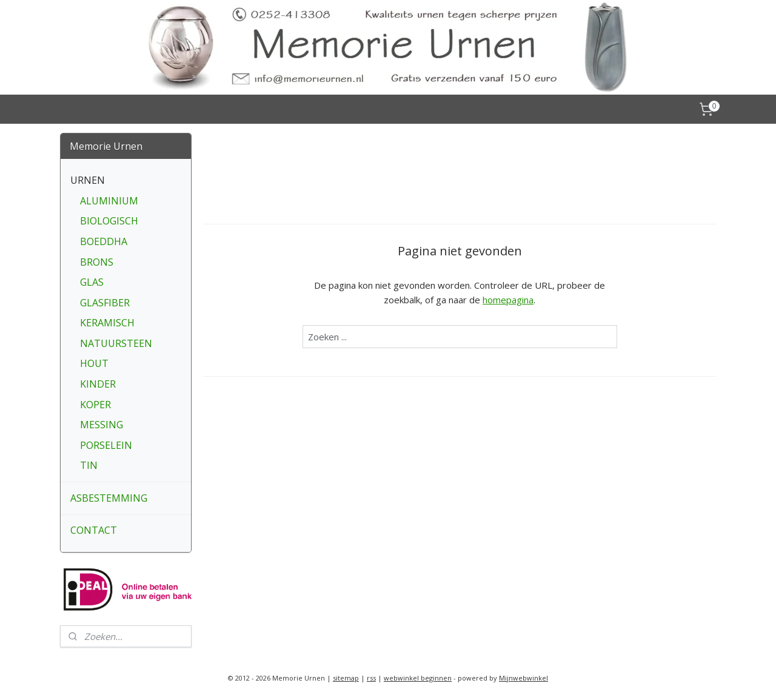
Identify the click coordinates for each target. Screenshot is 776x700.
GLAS (92, 282)
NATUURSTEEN (116, 343)
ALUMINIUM (109, 201)
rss (371, 678)
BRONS (97, 262)
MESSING (102, 425)
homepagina (508, 300)
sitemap (346, 678)
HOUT (94, 363)
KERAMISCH (107, 323)
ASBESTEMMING (109, 498)
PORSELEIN (106, 445)
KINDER (98, 384)
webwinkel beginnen (418, 678)
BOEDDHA (104, 241)
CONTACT (94, 530)
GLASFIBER (105, 303)
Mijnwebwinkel (523, 678)
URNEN (88, 180)
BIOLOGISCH (109, 221)
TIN (89, 465)
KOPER (95, 405)
